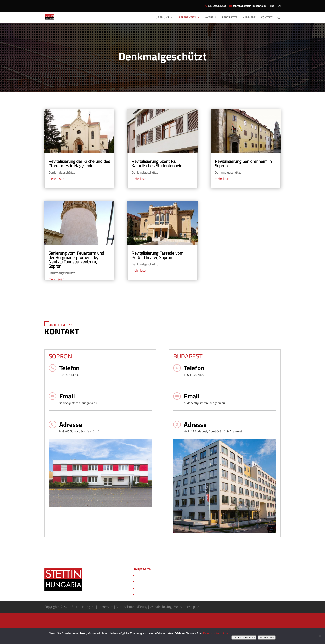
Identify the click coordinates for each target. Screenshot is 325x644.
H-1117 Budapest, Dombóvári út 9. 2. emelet (213, 431)
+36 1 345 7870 (194, 375)
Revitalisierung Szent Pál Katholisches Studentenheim (158, 163)
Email (67, 396)
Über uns (162, 18)
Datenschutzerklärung (216, 633)
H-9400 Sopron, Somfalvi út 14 (79, 431)
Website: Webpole (187, 607)
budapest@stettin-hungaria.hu (204, 403)
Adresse (71, 424)
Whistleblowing (161, 607)
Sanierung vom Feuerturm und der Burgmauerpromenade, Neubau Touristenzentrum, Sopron (76, 260)
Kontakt (267, 18)
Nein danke (267, 637)
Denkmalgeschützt (62, 172)
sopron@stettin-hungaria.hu (248, 6)
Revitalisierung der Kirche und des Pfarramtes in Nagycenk (79, 163)
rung (144, 607)
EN (279, 6)
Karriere (249, 18)
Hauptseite (142, 569)
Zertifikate (230, 18)
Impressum (106, 607)
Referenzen (187, 18)
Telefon (69, 368)
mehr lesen (56, 179)
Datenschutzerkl (127, 607)
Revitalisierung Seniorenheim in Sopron (243, 163)
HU (272, 6)
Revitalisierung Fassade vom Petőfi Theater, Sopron (158, 255)
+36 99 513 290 (215, 6)
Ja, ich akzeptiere (244, 637)
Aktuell (211, 18)
